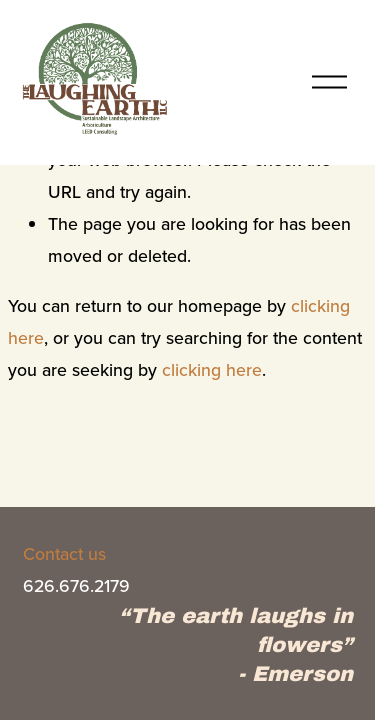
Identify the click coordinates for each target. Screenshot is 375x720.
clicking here (212, 369)
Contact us (64, 553)
